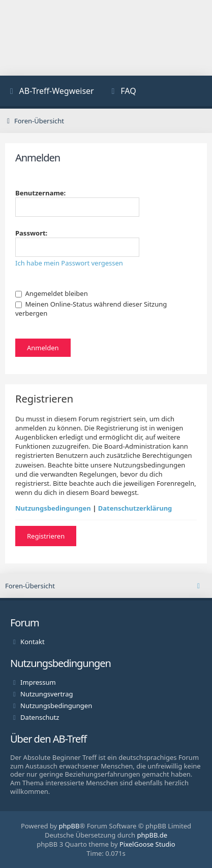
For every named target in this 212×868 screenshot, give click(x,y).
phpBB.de (152, 835)
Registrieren (46, 536)
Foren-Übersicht (30, 586)
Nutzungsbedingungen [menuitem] (56, 706)
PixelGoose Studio (147, 844)
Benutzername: (40, 193)
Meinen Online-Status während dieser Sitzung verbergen (91, 309)
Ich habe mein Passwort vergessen (69, 263)
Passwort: (31, 233)
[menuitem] (51, 92)
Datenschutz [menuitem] (40, 717)
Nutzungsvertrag (47, 694)
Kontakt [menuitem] (33, 642)
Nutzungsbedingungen (53, 508)
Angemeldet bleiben (52, 293)
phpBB (69, 826)
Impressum (38, 682)
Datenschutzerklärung (135, 508)
